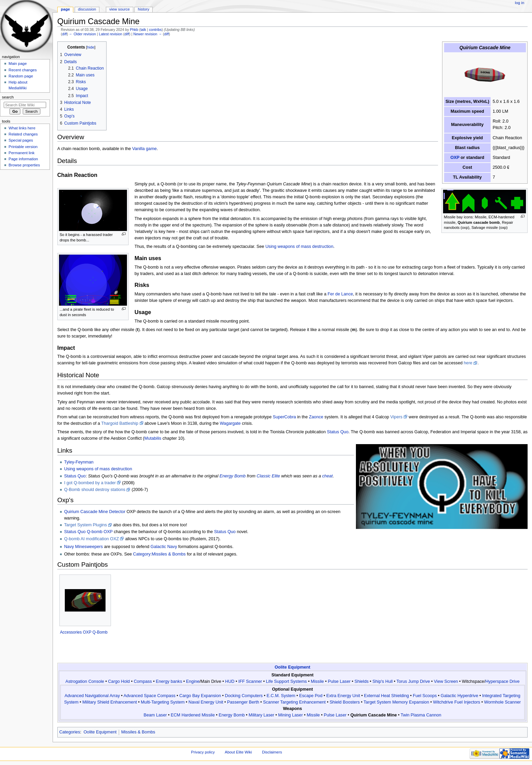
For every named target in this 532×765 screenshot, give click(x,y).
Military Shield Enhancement (110, 702)
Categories (70, 732)
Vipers (396, 417)
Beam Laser (155, 715)
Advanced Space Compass (149, 696)
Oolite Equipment (292, 667)
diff (64, 34)
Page (65, 9)
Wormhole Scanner (502, 702)
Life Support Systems (287, 681)
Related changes (23, 134)
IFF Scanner (250, 681)
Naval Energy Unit (206, 702)
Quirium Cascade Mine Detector (95, 512)
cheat (328, 476)
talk (143, 30)
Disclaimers (272, 752)
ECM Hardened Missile (193, 715)
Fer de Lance (340, 294)
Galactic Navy (164, 547)
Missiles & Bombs (138, 732)
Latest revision (110, 34)
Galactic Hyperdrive (460, 696)
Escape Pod (311, 696)
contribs (155, 30)
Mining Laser (291, 715)
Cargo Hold (119, 681)
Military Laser (261, 715)
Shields (362, 681)
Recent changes (23, 70)
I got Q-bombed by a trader (90, 483)
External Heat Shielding (387, 696)
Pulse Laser (339, 681)
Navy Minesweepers (83, 547)
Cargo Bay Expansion (200, 696)
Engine (193, 681)
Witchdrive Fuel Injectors (457, 702)
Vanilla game (144, 149)
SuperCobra (284, 417)
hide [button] (91, 47)
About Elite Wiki (239, 752)
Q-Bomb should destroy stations (95, 490)
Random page (21, 76)
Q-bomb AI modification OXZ (91, 539)
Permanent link (21, 153)
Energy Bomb (233, 476)
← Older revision (82, 34)
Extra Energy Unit (343, 696)
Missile (317, 681)
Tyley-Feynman (79, 462)
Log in (520, 3)
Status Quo (337, 432)
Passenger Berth (243, 702)
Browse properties (24, 165)
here (468, 363)
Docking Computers (244, 696)
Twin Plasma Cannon (421, 715)
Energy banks (169, 681)
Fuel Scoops (425, 696)
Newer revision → (148, 34)
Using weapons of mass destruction (299, 247)
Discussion (87, 9)
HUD (230, 681)
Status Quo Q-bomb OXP (88, 532)
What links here (22, 128)
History (144, 9)
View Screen (446, 681)
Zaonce (316, 417)
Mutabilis (153, 438)
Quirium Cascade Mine (374, 715)
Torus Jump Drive (413, 681)
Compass (143, 681)
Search (8, 97)
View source (119, 9)
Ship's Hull (383, 681)
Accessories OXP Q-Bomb (84, 632)
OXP (455, 158)
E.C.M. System (281, 696)
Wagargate (230, 423)
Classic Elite (268, 476)
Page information (23, 159)
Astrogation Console (85, 681)
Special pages (21, 140)
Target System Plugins (85, 525)
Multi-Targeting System (163, 702)
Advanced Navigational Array (92, 696)
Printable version (23, 147)
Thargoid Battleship (120, 423)
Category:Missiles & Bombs (159, 554)
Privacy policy (203, 752)
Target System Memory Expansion (396, 702)
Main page (18, 63)
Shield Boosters (345, 702)
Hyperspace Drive (502, 681)
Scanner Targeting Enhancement (294, 702)
